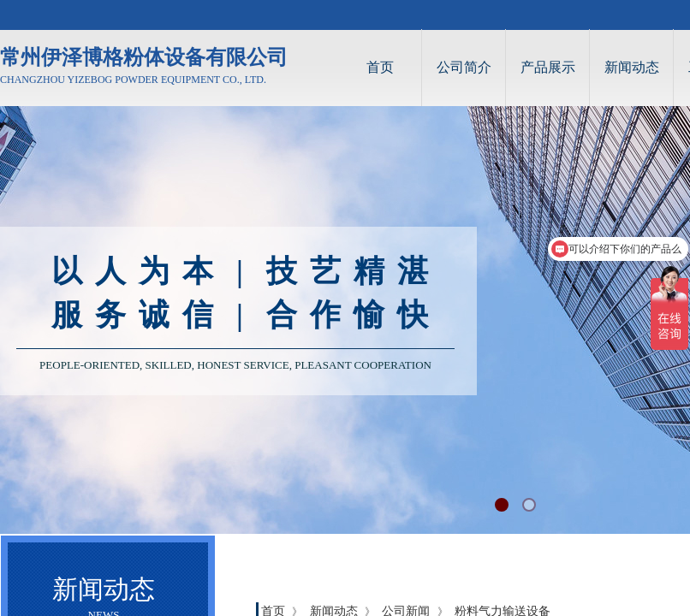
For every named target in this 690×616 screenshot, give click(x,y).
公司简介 (464, 67)
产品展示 (548, 67)
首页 (380, 67)
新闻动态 (632, 67)
